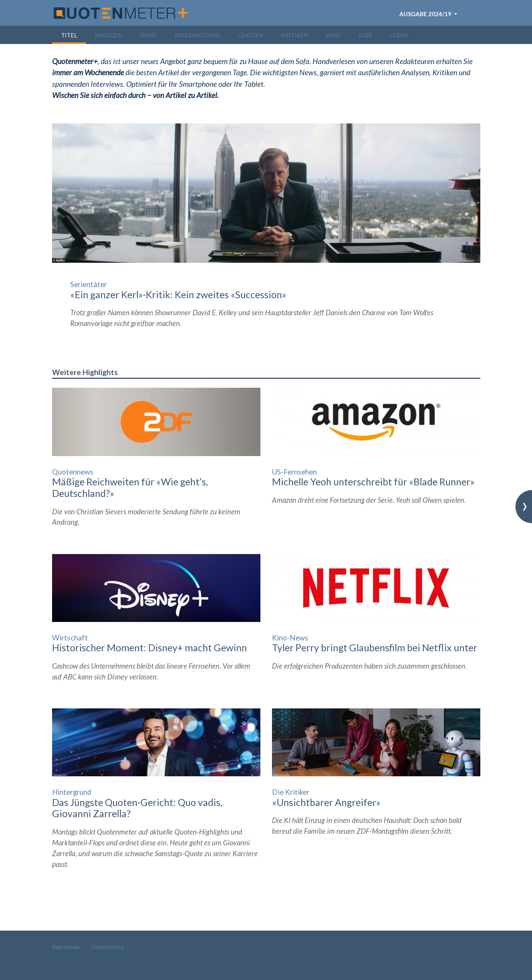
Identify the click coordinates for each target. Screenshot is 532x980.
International (198, 35)
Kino (333, 35)
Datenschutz (107, 947)
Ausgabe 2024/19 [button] (426, 14)
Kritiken (294, 35)
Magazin (109, 35)
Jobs (365, 35)
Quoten (251, 35)
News (148, 35)
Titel (69, 35)
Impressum (66, 947)
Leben (399, 35)
